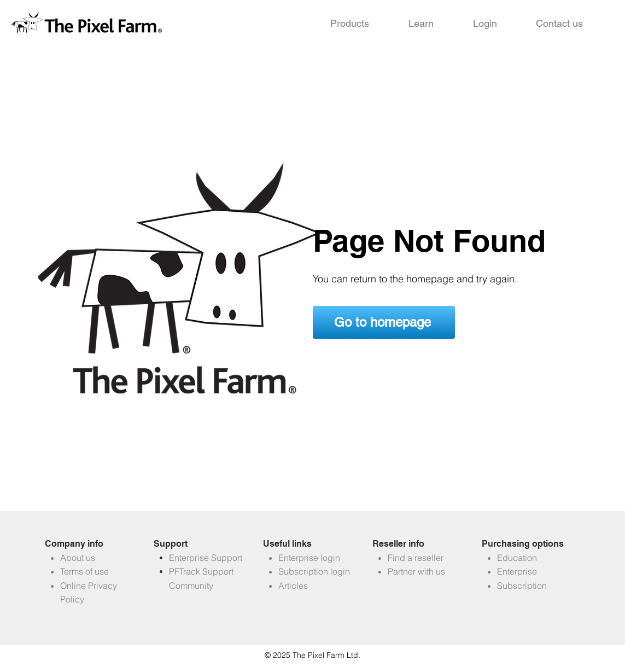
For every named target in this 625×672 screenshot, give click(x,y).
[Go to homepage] (384, 322)
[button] (350, 24)
